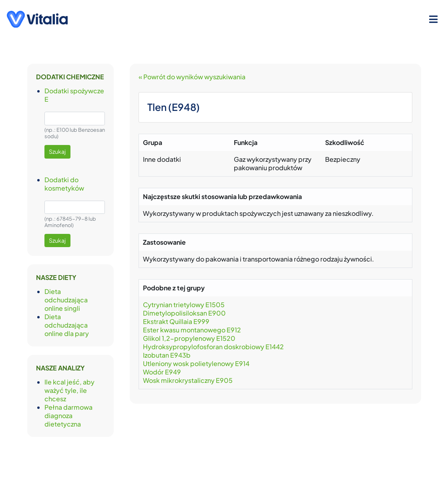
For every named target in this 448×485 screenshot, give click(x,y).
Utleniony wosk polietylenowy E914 (196, 363)
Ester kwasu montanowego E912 (192, 330)
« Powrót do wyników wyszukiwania (192, 77)
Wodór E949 (162, 372)
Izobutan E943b (167, 355)
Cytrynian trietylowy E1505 (184, 305)
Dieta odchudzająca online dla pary (67, 325)
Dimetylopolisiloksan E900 (184, 313)
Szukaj (57, 151)
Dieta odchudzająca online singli (66, 300)
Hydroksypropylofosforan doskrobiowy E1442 (213, 347)
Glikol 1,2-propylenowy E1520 (189, 338)
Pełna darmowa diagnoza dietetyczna (68, 416)
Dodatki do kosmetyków (64, 184)
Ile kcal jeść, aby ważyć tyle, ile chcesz (69, 390)
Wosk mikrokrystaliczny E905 (188, 380)
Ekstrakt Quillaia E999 (176, 321)
